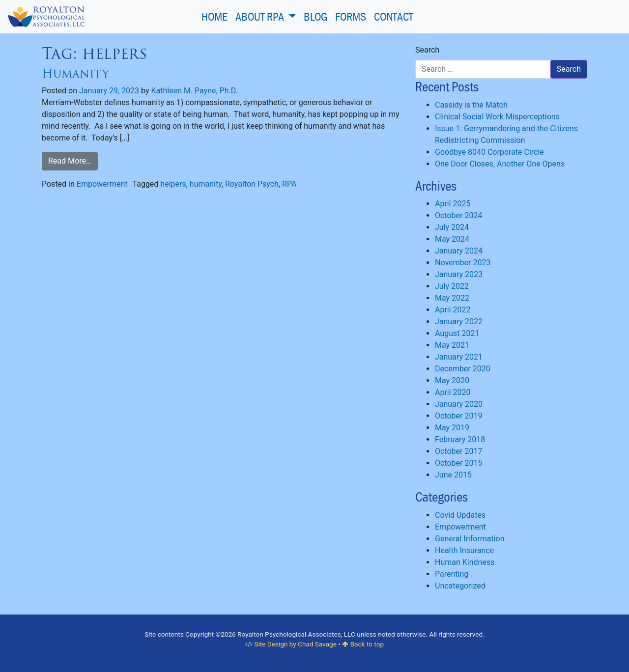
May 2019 (452, 428)
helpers (173, 184)
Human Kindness (465, 562)
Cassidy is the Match (471, 105)
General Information (470, 539)
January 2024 (459, 251)
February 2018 (460, 439)
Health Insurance (464, 550)
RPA (289, 184)
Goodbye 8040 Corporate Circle (489, 152)
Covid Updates (460, 515)
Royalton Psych (252, 184)
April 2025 (453, 204)
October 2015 (458, 463)
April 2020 (453, 392)
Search (427, 50)
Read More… (70, 161)
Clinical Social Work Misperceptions (497, 117)
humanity (206, 184)
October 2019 (458, 416)
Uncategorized (460, 586)
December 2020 (463, 369)
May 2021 (452, 345)
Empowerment (102, 184)
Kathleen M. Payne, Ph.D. (194, 91)
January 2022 (459, 322)
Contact (394, 16)
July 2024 (452, 227)
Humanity (75, 73)
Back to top (363, 644)
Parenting (452, 574)
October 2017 (458, 451)
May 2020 (452, 380)
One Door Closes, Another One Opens (500, 164)
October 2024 (458, 215)
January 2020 (459, 404)
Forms (351, 16)
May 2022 (452, 298)
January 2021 (459, 357)
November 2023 (463, 263)
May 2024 (452, 239)
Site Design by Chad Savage (291, 644)
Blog (315, 16)
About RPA (261, 16)
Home (214, 16)
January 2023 (459, 274)
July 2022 (452, 286)
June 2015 (453, 475)
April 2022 (453, 310)
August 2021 (457, 333)
